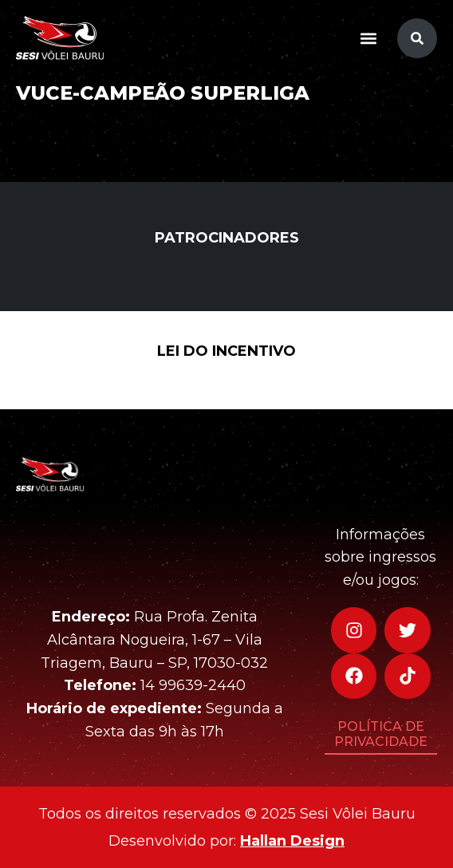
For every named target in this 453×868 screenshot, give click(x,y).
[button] (368, 38)
